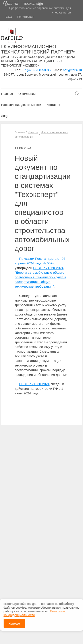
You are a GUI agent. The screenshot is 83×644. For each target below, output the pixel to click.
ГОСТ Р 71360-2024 (34, 384)
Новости (33, 132)
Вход (9, 17)
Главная (7, 94)
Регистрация (26, 17)
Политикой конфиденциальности (34, 611)
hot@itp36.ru (72, 70)
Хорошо (14, 621)
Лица (5, 116)
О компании (27, 94)
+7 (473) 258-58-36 (36, 70)
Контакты (53, 105)
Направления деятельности (21, 105)
